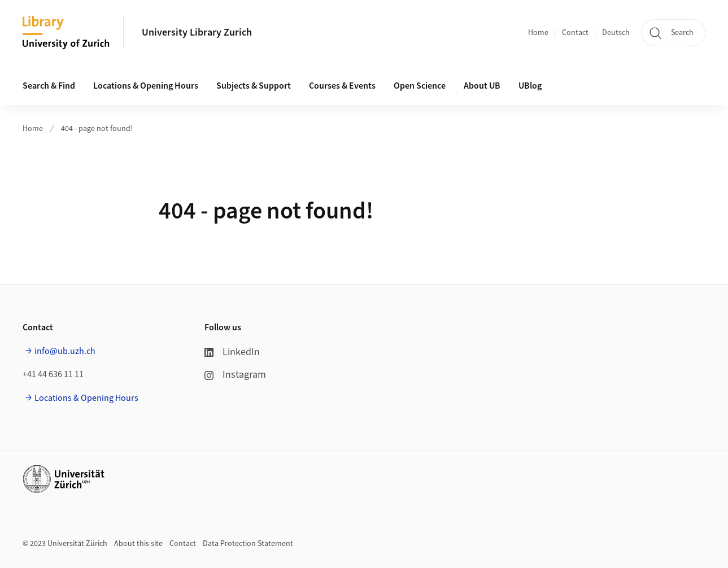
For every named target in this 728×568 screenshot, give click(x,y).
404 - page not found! (97, 129)
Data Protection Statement (248, 544)
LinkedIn (232, 352)
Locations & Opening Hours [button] (146, 86)
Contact (575, 33)
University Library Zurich (197, 32)
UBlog (530, 86)
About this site (138, 544)
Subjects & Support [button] (254, 86)
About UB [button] (482, 86)
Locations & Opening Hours (86, 398)
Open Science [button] (420, 86)
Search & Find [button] (49, 86)
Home (538, 33)
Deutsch (616, 33)
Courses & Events (342, 86)
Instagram (235, 375)
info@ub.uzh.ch (65, 351)
